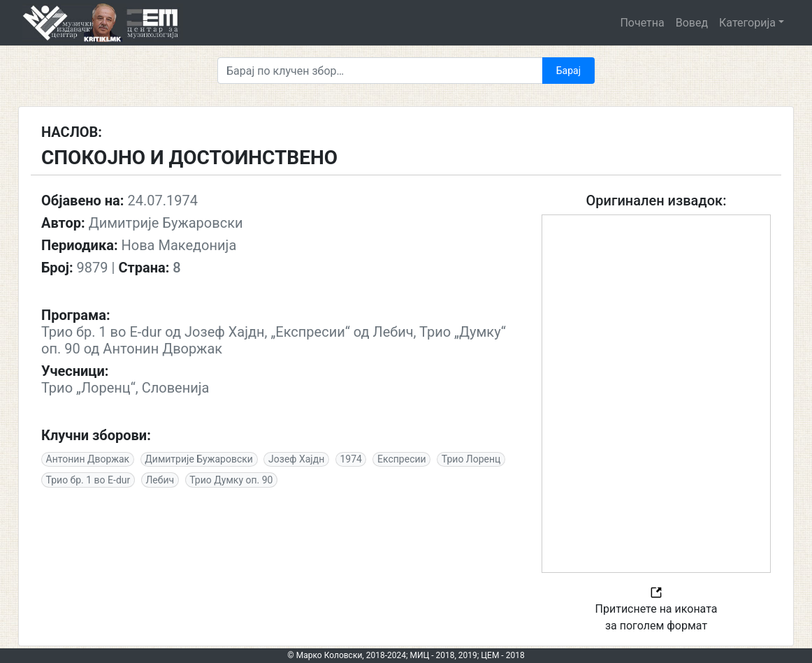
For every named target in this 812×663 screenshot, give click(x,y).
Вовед (692, 23)
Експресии (402, 459)
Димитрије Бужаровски (199, 459)
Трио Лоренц (471, 459)
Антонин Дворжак (88, 459)
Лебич (160, 480)
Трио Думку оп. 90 (231, 480)
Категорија (747, 23)
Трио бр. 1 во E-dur (88, 480)
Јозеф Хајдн (296, 459)
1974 (350, 459)
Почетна (642, 23)
